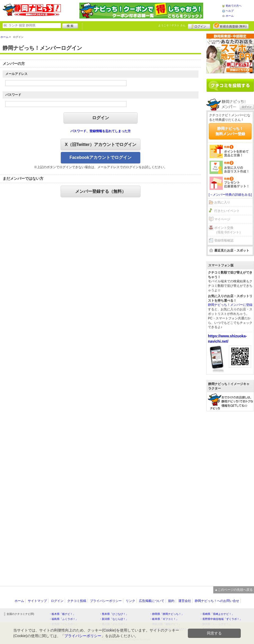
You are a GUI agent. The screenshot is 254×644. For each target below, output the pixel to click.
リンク (130, 601)
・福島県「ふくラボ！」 (63, 619)
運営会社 (185, 601)
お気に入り (222, 202)
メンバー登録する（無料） (101, 191)
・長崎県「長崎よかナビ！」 (217, 614)
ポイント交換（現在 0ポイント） (228, 230)
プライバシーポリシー (106, 601)
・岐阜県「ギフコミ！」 (164, 619)
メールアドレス (16, 74)
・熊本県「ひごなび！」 (114, 614)
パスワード (13, 95)
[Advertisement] (230, 496)
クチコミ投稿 (77, 601)
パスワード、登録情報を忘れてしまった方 (101, 131)
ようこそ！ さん (172, 25)
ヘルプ (230, 11)
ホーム (230, 16)
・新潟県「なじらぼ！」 (114, 619)
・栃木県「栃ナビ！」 (62, 614)
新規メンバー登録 (231, 26)
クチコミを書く (230, 85)
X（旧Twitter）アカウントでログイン (101, 144)
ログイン (199, 26)
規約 (171, 601)
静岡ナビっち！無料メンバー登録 (230, 131)
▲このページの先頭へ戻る (234, 590)
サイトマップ (37, 601)
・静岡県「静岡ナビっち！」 (167, 614)
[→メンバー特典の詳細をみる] (230, 195)
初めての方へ (234, 6)
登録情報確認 (224, 240)
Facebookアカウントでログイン (101, 157)
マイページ (222, 219)
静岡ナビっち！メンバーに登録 (230, 305)
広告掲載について (152, 601)
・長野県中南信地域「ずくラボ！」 (221, 619)
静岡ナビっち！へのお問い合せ (217, 601)
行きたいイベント (227, 211)
